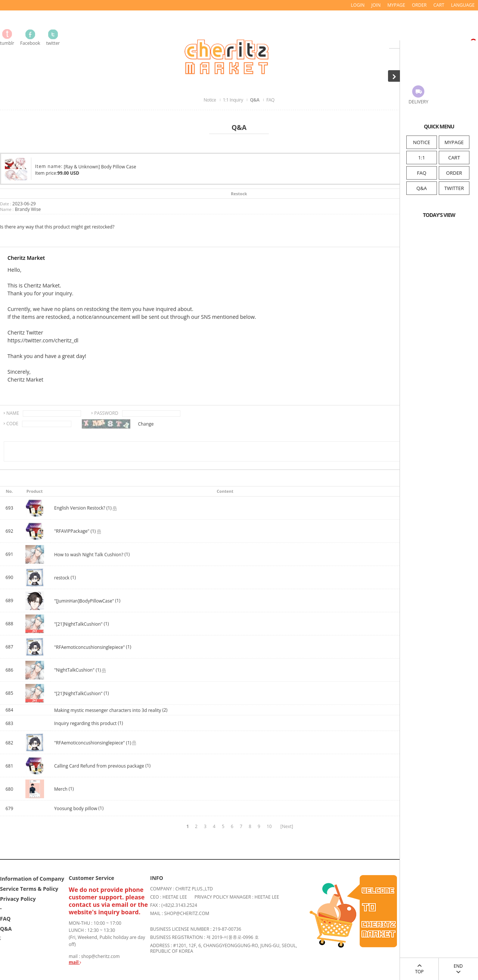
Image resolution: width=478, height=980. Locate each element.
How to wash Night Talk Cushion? (89, 555)
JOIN (376, 5)
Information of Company (32, 879)
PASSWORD (106, 413)
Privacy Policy (18, 899)
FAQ (421, 173)
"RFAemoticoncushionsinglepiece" (89, 647)
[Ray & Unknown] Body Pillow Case (100, 167)
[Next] (287, 826)
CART (454, 158)
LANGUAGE (463, 5)
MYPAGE (454, 142)
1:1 (422, 158)
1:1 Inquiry (233, 100)
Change (146, 424)
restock (62, 578)
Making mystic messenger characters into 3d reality (108, 710)
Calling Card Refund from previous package (99, 766)
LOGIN (358, 5)
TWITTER (454, 188)
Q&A (422, 188)
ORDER (454, 173)
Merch (61, 789)
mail (75, 962)
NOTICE (422, 142)
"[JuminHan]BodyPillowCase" (84, 601)
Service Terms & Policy (29, 889)
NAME (13, 413)
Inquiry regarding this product (86, 723)
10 (269, 826)
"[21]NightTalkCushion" (78, 624)
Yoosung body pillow (76, 808)
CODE (12, 424)
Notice (210, 100)
